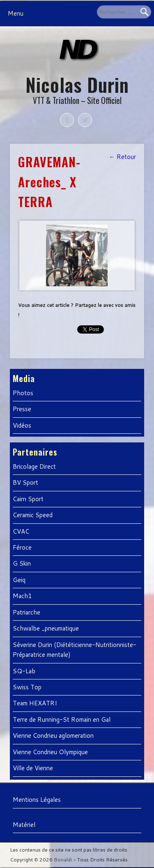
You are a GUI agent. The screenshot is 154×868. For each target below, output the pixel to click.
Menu (16, 13)
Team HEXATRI (35, 703)
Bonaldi (63, 860)
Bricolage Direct (34, 466)
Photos (23, 393)
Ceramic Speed (33, 515)
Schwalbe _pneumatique (46, 628)
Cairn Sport (28, 499)
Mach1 (22, 596)
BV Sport (25, 482)
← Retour (122, 157)
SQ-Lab (24, 671)
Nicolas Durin (77, 84)
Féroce (22, 547)
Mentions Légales (37, 800)
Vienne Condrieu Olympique (50, 752)
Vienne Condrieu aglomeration (53, 736)
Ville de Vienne (33, 768)
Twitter (85, 120)
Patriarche (26, 612)
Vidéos (22, 425)
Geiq (19, 580)
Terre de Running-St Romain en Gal (62, 719)
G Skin (22, 563)
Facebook (67, 120)
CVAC (21, 531)
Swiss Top (27, 687)
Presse (22, 409)
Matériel (24, 825)
